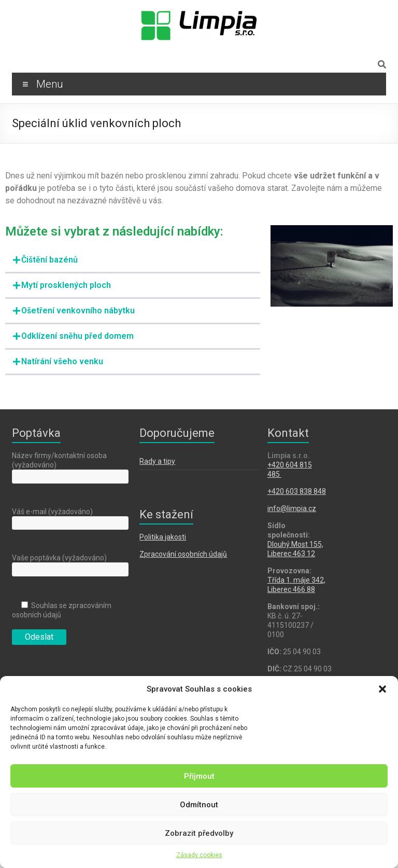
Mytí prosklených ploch (66, 285)
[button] (382, 689)
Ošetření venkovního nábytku (78, 311)
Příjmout (199, 776)
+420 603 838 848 (297, 491)
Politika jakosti (163, 537)
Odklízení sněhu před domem (77, 336)
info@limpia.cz (292, 508)
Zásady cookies (199, 855)
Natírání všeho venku (62, 361)
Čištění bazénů (49, 260)
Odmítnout (199, 805)
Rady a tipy (157, 461)
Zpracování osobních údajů (183, 554)
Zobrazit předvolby (199, 833)
